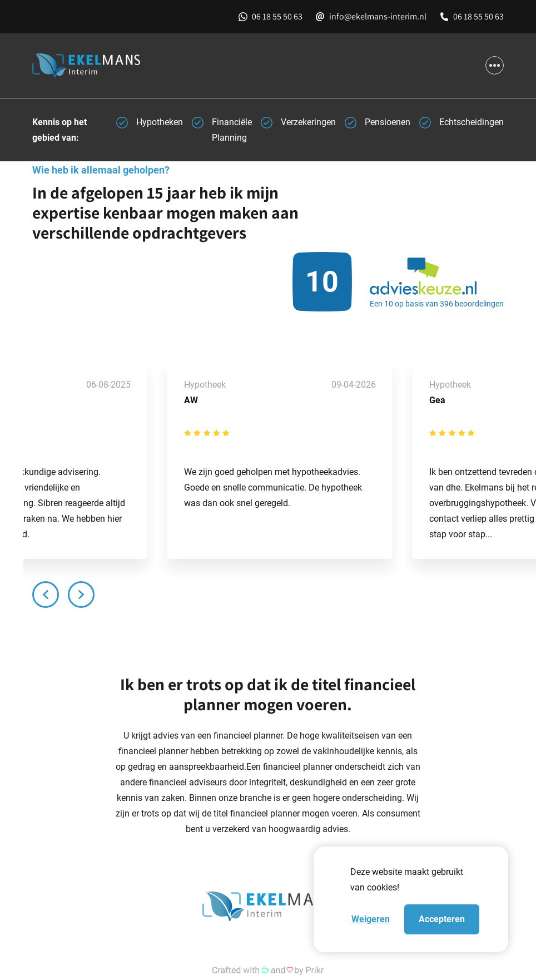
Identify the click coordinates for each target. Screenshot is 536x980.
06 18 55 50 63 (277, 16)
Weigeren (371, 919)
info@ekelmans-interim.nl (378, 16)
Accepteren (442, 919)
